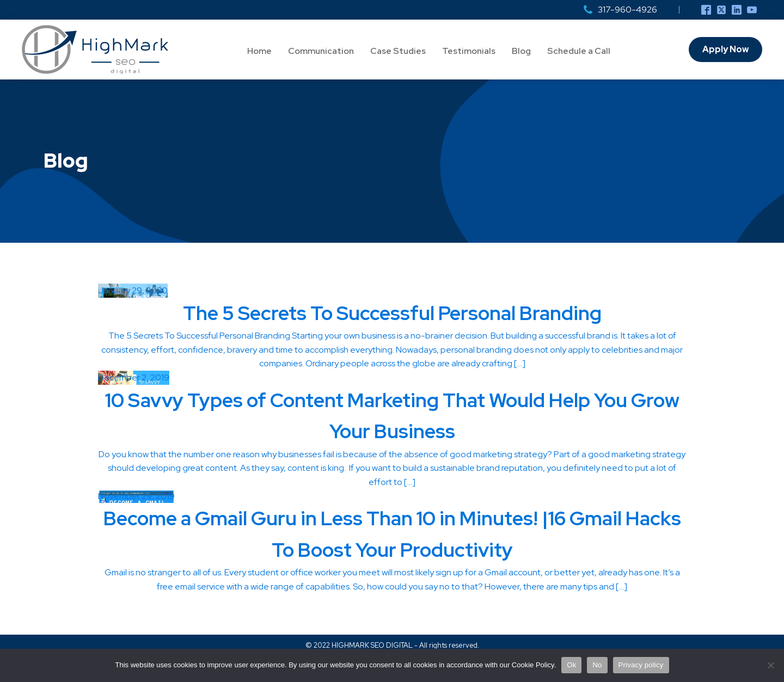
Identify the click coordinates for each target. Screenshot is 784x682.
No (597, 665)
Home (259, 51)
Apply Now (725, 49)
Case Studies (398, 51)
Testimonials (469, 51)
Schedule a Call (579, 51)
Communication (321, 51)
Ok (571, 665)
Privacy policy (641, 665)
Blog (521, 51)
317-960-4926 (627, 10)
